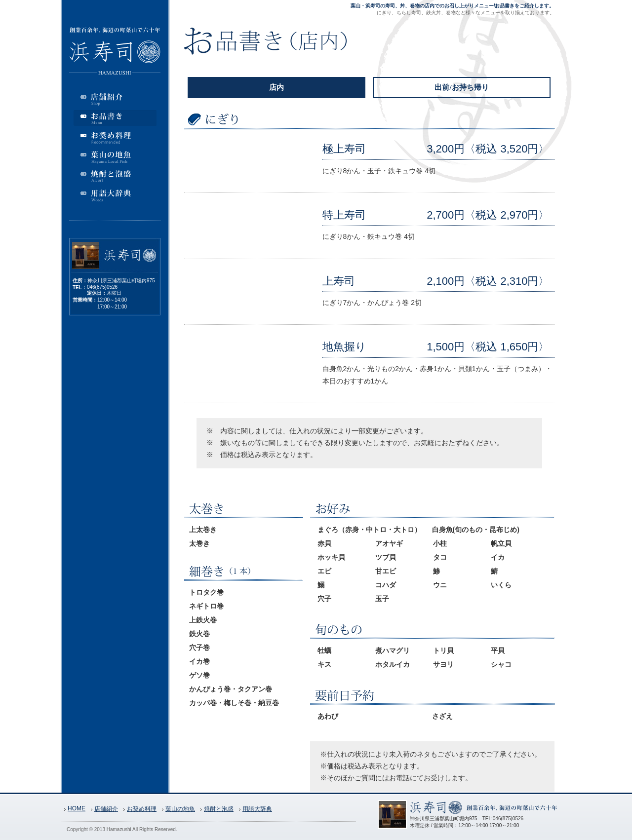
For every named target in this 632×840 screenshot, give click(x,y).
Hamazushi (119, 829)
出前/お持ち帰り (461, 87)
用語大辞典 (257, 809)
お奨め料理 (142, 809)
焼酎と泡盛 (219, 809)
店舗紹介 (106, 809)
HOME (77, 808)
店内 (276, 87)
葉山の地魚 (180, 809)
